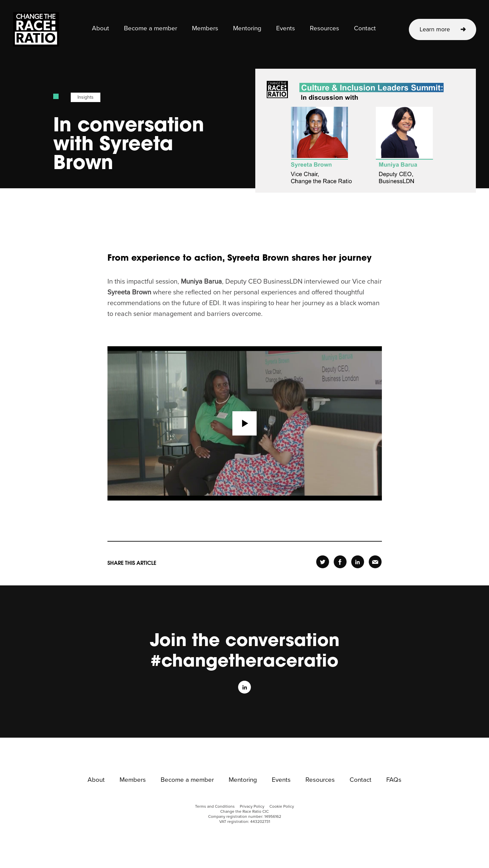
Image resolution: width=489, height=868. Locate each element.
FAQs (394, 780)
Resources (324, 29)
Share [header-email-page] (375, 562)
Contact (365, 29)
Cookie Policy (282, 807)
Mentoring (247, 29)
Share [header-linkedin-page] (357, 562)
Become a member (151, 29)
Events (286, 29)
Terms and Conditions (215, 807)
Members (205, 29)
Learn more (435, 29)
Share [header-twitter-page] (323, 562)
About (101, 29)
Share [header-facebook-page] (340, 562)
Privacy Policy (252, 807)
